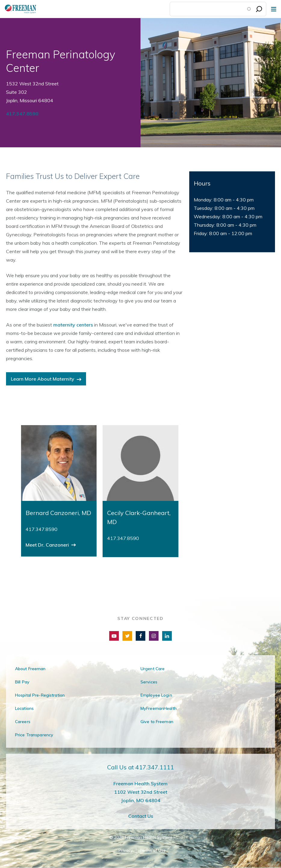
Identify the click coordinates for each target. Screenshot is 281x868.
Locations (24, 708)
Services (149, 682)
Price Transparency (34, 735)
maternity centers (73, 325)
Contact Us (141, 816)
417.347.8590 (22, 114)
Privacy (126, 850)
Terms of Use (153, 850)
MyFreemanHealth (159, 708)
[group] (59, 491)
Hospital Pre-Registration (40, 695)
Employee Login (156, 695)
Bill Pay (22, 682)
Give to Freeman (157, 722)
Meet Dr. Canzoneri (48, 545)
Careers (23, 722)
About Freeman (30, 669)
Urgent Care (153, 669)
